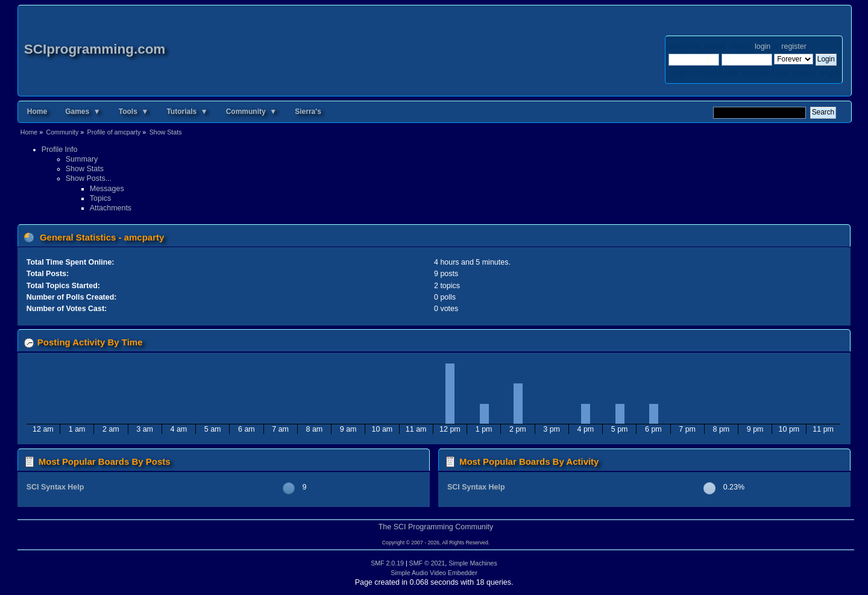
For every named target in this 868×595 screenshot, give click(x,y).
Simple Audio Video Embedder (434, 573)
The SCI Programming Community (436, 527)
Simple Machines (473, 563)
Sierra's (308, 112)
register (794, 46)
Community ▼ (252, 112)
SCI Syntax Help (55, 487)
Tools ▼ (134, 112)
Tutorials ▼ (187, 112)
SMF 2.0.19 (387, 563)
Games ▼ (83, 112)
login (763, 46)
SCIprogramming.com (95, 49)
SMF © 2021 (427, 563)
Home (37, 112)
